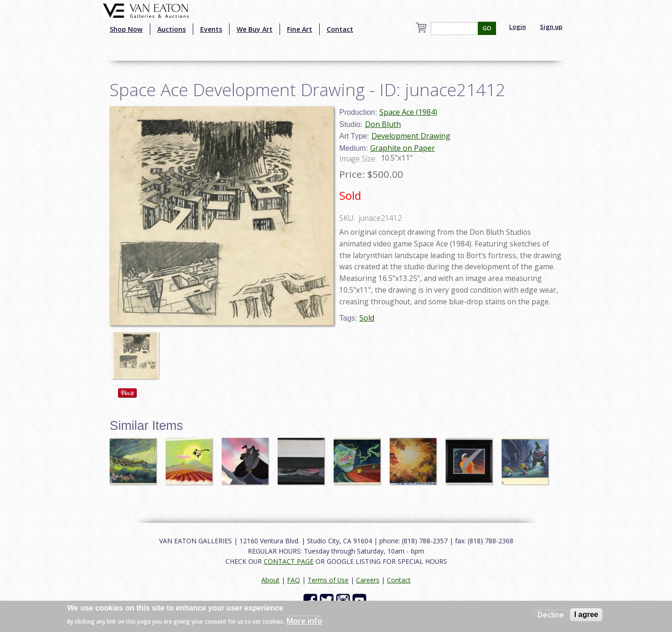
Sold (367, 318)
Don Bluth (383, 124)
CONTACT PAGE (289, 561)
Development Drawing (411, 136)
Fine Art (300, 29)
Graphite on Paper (402, 148)
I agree (586, 614)
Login (518, 27)
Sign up (551, 27)
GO (487, 28)
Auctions (171, 29)
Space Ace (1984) (408, 112)
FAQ (294, 580)
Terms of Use (328, 580)
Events (211, 29)
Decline (551, 615)
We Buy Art (255, 29)
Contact (340, 29)
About (270, 580)
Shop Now (126, 29)
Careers (368, 580)
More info (304, 621)
